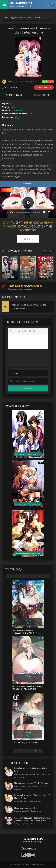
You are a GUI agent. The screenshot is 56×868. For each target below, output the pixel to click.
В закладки (10, 87)
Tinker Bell (18, 110)
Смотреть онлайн (15, 95)
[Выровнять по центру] (30, 331)
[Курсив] (15, 331)
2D (37, 82)
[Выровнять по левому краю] (25, 331)
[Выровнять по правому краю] (34, 331)
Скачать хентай (41, 95)
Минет (10, 82)
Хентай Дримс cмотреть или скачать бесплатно (28, 18)
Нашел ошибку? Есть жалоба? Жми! (25, 286)
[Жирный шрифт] (11, 331)
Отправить (28, 388)
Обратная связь (28, 848)
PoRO (13, 107)
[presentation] (45, 251)
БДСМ (32, 82)
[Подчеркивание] (20, 331)
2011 (17, 117)
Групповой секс (21, 82)
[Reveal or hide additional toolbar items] (40, 331)
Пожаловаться (44, 88)
